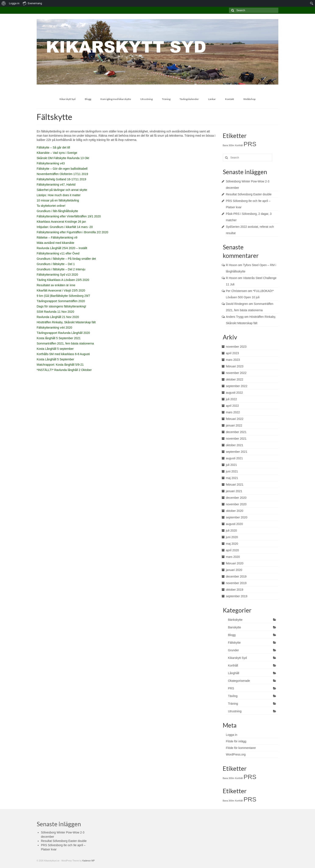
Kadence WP (88, 861)
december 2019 (236, 576)
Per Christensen (237, 291)
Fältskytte (234, 643)
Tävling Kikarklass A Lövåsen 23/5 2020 (63, 280)
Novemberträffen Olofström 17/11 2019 (62, 174)
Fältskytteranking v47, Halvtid (56, 185)
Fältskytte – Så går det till (53, 147)
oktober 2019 (235, 590)
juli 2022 (231, 399)
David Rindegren (237, 304)
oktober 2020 (235, 511)
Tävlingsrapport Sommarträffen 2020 (61, 301)
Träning (233, 704)
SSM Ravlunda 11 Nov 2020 (55, 312)
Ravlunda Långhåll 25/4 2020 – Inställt (62, 248)
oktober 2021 (235, 445)
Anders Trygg (235, 317)
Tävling (233, 696)
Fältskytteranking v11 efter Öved (58, 253)
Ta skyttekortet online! (51, 206)
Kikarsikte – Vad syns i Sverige (57, 153)
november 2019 (236, 583)
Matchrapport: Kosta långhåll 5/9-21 (60, 365)
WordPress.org (236, 754)
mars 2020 (233, 557)
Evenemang (32, 3)
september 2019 (237, 596)
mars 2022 (233, 412)
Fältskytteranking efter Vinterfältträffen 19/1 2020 (69, 216)
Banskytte (235, 627)
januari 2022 (234, 425)
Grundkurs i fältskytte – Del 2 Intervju (61, 269)
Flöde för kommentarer (241, 748)
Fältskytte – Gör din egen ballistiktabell (62, 169)
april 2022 (233, 406)
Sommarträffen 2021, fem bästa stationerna (65, 343)
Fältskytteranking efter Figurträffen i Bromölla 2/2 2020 (72, 232)
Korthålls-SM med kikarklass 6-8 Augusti (63, 354)
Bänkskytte (235, 620)
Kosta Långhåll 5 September (55, 359)
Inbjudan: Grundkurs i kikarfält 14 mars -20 (65, 227)
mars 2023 (233, 360)
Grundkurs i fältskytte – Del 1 (56, 264)
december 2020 (236, 498)
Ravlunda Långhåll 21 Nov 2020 (58, 317)
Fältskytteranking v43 (51, 163)
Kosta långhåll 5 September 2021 (59, 338)
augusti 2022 (234, 393)
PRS (231, 688)
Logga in (14, 3)
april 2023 (233, 353)
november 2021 (236, 439)
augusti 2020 (234, 524)
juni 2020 (232, 537)
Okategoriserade (239, 681)
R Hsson (232, 265)
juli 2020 (231, 531)
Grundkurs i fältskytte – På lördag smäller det (66, 259)
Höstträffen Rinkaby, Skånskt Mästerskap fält (66, 322)
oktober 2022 (235, 379)
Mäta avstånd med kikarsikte (55, 243)
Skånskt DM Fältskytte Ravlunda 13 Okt (63, 158)
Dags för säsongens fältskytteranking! (61, 306)
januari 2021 (234, 491)
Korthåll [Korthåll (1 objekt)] (239, 145)
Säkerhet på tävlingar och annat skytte (62, 190)
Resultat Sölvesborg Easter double (249, 194)
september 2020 (237, 517)
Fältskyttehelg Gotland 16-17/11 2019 (61, 179)
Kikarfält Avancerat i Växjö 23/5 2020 (61, 290)
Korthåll (233, 665)
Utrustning (235, 711)
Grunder (233, 650)
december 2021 (236, 432)
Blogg (232, 635)
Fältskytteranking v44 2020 (54, 328)
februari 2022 (235, 419)
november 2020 (236, 504)
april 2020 (233, 550)
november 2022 (236, 373)
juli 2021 (231, 465)
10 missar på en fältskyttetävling (58, 200)
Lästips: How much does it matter (59, 195)
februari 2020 (235, 563)
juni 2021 (232, 471)
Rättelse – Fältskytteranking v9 (57, 237)
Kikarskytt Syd (238, 658)
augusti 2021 (234, 458)
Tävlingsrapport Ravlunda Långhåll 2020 (63, 333)
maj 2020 (232, 544)
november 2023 (236, 347)
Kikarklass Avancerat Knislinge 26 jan (61, 222)
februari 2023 (235, 366)
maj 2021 (232, 478)
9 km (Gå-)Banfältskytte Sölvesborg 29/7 (63, 296)
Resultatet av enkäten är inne (56, 285)
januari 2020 (234, 570)
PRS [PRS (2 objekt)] (250, 144)
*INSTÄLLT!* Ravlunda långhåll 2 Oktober (64, 370)
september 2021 (237, 452)
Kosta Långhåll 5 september (55, 349)
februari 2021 (235, 485)
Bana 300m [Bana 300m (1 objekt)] (229, 145)
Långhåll (234, 673)
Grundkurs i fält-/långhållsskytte (57, 211)
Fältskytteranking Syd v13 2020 (57, 275)
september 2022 (237, 386)
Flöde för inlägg (236, 741)
